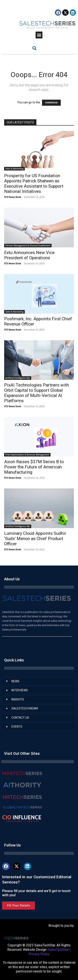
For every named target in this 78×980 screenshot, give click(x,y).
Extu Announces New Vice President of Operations (29, 255)
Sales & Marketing (14, 169)
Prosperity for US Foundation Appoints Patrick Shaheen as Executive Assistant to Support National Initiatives (34, 184)
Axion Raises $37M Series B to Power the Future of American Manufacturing (34, 467)
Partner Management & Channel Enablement (28, 245)
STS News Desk (13, 197)
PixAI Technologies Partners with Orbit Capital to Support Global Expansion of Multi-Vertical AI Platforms (37, 393)
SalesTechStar (58, 950)
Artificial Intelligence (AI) (18, 378)
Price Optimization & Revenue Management (27, 455)
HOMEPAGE (51, 103)
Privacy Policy (39, 954)
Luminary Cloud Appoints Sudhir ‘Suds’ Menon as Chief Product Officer (35, 539)
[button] (39, 35)
